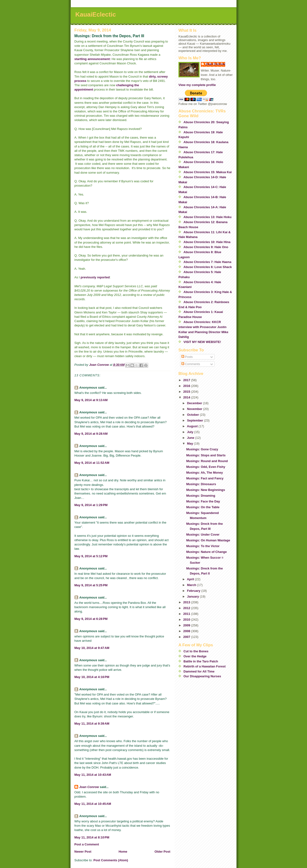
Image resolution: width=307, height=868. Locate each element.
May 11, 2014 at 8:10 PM (92, 837)
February (194, 591)
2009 (187, 625)
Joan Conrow (89, 787)
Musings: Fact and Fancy (205, 478)
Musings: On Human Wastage (208, 540)
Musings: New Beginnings (206, 490)
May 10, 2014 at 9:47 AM (92, 648)
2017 (187, 380)
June (191, 438)
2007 (187, 637)
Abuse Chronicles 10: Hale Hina (207, 242)
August (193, 426)
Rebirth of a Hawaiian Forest (205, 666)
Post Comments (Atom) (111, 860)
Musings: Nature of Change (206, 552)
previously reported (95, 277)
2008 (187, 631)
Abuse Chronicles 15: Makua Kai (208, 172)
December (195, 403)
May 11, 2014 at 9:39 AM (92, 724)
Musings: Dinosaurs (201, 484)
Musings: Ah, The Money (204, 473)
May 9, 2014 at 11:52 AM (92, 463)
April (191, 579)
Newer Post (83, 852)
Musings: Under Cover (203, 535)
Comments (191, 364)
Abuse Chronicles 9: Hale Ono (206, 247)
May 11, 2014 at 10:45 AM (93, 804)
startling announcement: (93, 59)
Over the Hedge (195, 656)
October (193, 415)
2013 (187, 602)
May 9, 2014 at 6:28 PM (91, 619)
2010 (187, 620)
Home (123, 852)
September (196, 420)
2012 (187, 608)
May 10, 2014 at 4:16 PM (92, 677)
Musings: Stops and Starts (206, 455)
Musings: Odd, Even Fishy (206, 467)
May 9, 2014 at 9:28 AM (91, 434)
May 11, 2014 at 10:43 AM (93, 775)
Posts (187, 357)
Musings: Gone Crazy (202, 449)
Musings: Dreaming (201, 496)
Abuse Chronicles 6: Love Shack (208, 267)
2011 (187, 614)
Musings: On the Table (203, 507)
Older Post (162, 852)
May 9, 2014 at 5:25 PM (91, 585)
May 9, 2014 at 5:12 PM (91, 556)
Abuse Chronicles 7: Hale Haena (207, 262)
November (195, 409)
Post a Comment (87, 844)
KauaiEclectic (96, 14)
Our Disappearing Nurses (202, 676)
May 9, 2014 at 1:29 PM (91, 505)
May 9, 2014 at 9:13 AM (91, 400)
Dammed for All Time (199, 671)
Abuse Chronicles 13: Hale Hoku (207, 217)
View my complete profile (197, 85)
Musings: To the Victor (203, 546)
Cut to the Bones (196, 651)
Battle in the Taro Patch (201, 661)
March (192, 585)
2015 (187, 392)
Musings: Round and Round (207, 461)
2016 (187, 386)
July (191, 432)
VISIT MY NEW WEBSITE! (202, 342)
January (193, 596)
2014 (187, 397)
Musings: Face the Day (203, 501)
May (191, 443)
